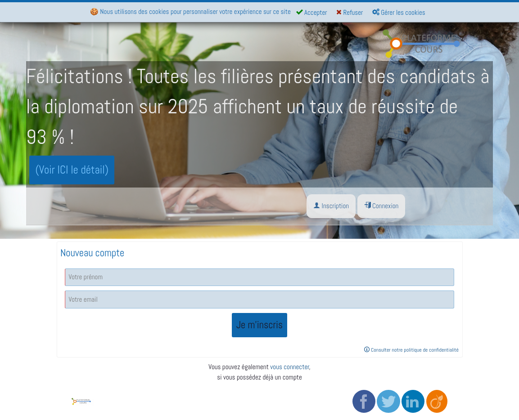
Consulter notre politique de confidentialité (411, 350)
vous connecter (290, 367)
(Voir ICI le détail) (72, 170)
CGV (201, 387)
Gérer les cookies (399, 12)
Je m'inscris (259, 325)
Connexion (381, 206)
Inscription (331, 206)
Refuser (350, 12)
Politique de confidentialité (230, 398)
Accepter (312, 12)
